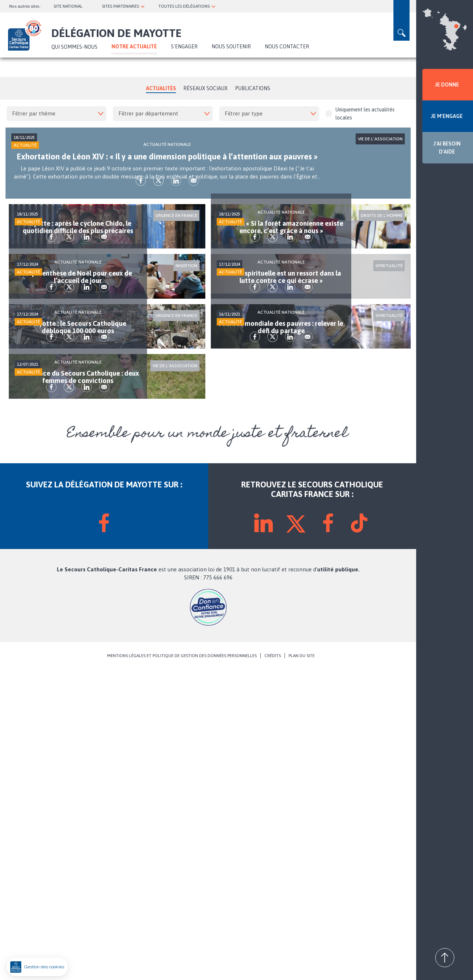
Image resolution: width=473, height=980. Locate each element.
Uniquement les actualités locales (360, 114)
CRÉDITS (273, 966)
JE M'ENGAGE (447, 116)
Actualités (161, 88)
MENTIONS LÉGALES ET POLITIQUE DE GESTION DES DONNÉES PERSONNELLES (182, 966)
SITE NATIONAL (68, 6)
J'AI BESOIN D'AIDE (447, 148)
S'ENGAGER (184, 47)
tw (98, 229)
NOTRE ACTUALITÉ (134, 47)
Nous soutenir (231, 47)
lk (115, 229)
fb (80, 229)
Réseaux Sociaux (206, 88)
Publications (253, 88)
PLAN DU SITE (302, 966)
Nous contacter (287, 47)
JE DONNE (447, 85)
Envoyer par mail (133, 229)
